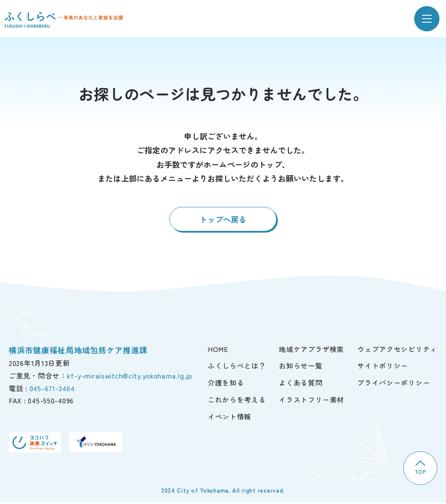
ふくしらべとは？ (237, 367)
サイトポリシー (383, 367)
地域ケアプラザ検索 (311, 350)
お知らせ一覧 (301, 367)
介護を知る (226, 384)
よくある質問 (301, 384)
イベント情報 (230, 417)
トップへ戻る (223, 220)
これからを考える (237, 400)
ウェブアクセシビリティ (397, 350)
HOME (218, 350)
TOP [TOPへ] (420, 468)
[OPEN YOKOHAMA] (96, 443)
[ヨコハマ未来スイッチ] (35, 443)
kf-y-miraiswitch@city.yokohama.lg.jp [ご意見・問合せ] (130, 376)
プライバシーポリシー (394, 384)
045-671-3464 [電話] (52, 389)
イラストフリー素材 (311, 400)
